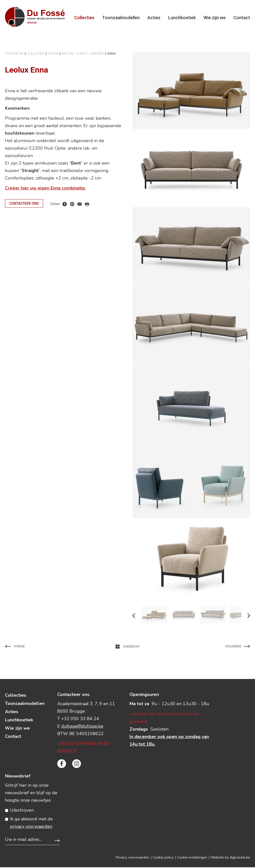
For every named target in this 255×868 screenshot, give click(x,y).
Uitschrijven (22, 811)
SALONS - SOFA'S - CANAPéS (83, 54)
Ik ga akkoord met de (31, 823)
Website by (230, 858)
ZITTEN (53, 54)
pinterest (72, 205)
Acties (154, 18)
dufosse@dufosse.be (82, 727)
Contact (242, 18)
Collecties (84, 18)
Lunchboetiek (182, 18)
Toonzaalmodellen (121, 18)
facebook (65, 205)
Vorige (15, 647)
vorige (134, 616)
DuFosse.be (14, 54)
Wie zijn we (215, 18)
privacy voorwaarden (31, 827)
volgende (249, 616)
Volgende (238, 647)
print (87, 205)
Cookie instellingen (192, 858)
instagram (77, 764)
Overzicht (128, 647)
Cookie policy (163, 858)
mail (80, 205)
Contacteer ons (24, 204)
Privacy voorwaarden (132, 858)
